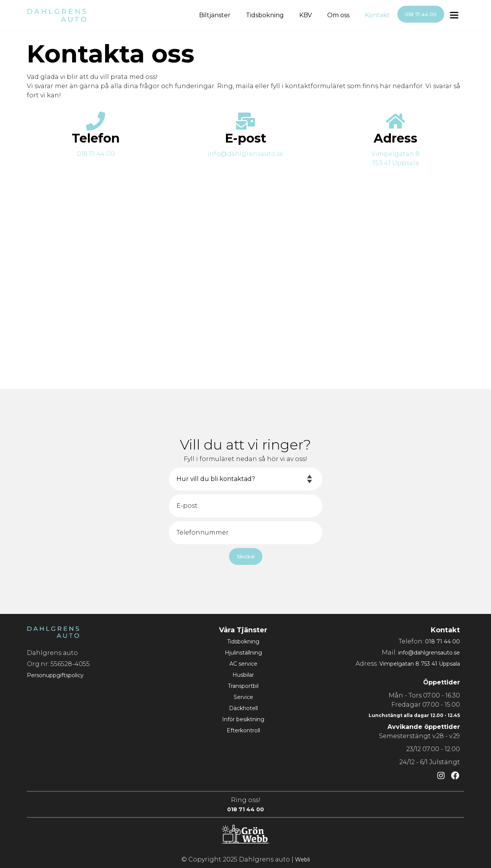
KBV (306, 15)
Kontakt (377, 15)
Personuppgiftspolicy (55, 675)
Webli (302, 860)
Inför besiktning (243, 719)
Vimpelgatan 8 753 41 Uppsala (420, 664)
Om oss (338, 15)
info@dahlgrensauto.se (245, 154)
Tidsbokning (265, 15)
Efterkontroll (243, 730)
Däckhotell (243, 708)
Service (243, 697)
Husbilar (243, 675)
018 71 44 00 (421, 14)
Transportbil (243, 686)
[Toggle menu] (454, 16)
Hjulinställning (243, 653)
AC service (243, 664)
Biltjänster (215, 15)
